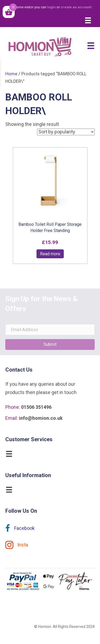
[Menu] (88, 20)
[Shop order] (66, 132)
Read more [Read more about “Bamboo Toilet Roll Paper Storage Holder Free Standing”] (50, 254)
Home (11, 74)
